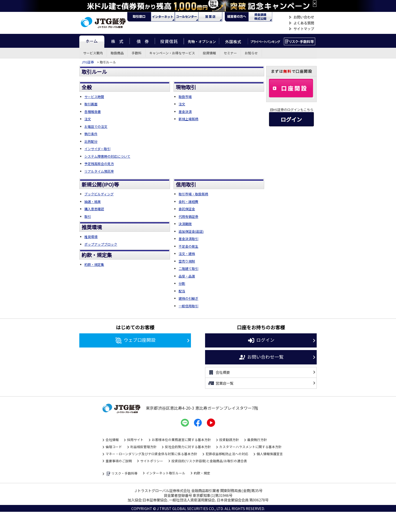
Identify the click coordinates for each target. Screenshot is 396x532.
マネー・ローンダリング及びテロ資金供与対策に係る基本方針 (151, 454)
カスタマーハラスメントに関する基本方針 (250, 447)
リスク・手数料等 (122, 474)
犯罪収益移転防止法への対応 (227, 454)
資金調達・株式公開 (260, 17)
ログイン (261, 340)
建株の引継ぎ (188, 298)
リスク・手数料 (300, 41)
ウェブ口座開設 (135, 340)
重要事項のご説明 (119, 461)
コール (187, 17)
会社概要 (219, 373)
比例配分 (91, 141)
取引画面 (91, 104)
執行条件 (91, 134)
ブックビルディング (99, 194)
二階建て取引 (188, 269)
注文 (88, 119)
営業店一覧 (221, 383)
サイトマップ (302, 29)
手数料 (137, 53)
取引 (88, 216)
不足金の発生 (188, 246)
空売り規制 (187, 261)
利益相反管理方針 (143, 447)
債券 (142, 41)
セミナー (230, 53)
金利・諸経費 (188, 202)
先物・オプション (201, 41)
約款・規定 (202, 473)
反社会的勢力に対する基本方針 (188, 447)
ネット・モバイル (163, 17)
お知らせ (251, 53)
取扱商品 (117, 53)
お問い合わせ (302, 17)
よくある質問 (302, 23)
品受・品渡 (187, 276)
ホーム (92, 41)
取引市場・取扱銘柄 (193, 194)
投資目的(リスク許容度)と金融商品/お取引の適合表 (209, 461)
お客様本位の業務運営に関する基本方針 (181, 440)
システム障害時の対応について (107, 156)
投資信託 (169, 41)
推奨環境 (91, 237)
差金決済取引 (188, 239)
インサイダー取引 (97, 149)
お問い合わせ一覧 (261, 357)
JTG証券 (88, 62)
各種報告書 (93, 112)
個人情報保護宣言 (270, 454)
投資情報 (209, 53)
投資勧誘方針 (229, 440)
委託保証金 (187, 209)
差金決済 (185, 112)
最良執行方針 (257, 440)
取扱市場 (185, 97)
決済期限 (185, 224)
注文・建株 (187, 254)
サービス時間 (94, 97)
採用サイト (135, 440)
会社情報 (112, 440)
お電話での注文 (96, 126)
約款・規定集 (94, 264)
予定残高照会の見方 (99, 164)
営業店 (210, 17)
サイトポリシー (152, 461)
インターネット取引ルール (166, 473)
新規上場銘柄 (188, 119)
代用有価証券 (188, 216)
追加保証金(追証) (191, 231)
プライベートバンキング (265, 41)
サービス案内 (93, 53)
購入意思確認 (94, 209)
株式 (117, 41)
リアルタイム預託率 (99, 171)
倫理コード (114, 447)
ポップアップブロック (101, 244)
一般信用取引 (188, 306)
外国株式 (233, 41)
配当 (182, 291)
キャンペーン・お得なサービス (172, 53)
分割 (182, 283)
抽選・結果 (93, 202)
